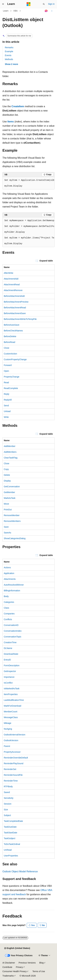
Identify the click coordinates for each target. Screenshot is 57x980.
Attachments (10, 579)
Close (7, 348)
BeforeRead (9, 342)
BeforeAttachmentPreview (16, 302)
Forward (8, 365)
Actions (7, 567)
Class (6, 608)
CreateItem (18, 106)
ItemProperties (11, 694)
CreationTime (10, 642)
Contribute (7, 967)
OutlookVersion (11, 740)
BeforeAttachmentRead (15, 308)
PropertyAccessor (12, 752)
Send (6, 406)
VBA (16, 11)
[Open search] (44, 4)
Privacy (19, 967)
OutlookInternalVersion (15, 735)
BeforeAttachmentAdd (14, 296)
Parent (7, 746)
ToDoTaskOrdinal (12, 844)
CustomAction (10, 354)
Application (9, 573)
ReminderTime (11, 781)
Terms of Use (39, 971)
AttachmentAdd (11, 279)
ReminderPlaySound (14, 763)
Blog (41, 963)
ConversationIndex (13, 631)
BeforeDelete (10, 336)
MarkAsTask (10, 498)
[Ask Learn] (46, 11)
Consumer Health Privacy (15, 971)
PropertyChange (12, 377)
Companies (9, 614)
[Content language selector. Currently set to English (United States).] (17, 948)
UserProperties (11, 856)
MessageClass (11, 717)
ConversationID (11, 625)
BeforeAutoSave (12, 325)
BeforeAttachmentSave (15, 313)
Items (11, 122)
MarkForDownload (12, 706)
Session (8, 804)
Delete (7, 475)
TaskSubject (9, 838)
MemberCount (11, 712)
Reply (7, 394)
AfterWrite (9, 273)
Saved (7, 792)
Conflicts (8, 619)
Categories (9, 602)
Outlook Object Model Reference (20, 871)
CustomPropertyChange (15, 359)
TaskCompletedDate (13, 821)
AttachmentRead (12, 285)
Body (6, 596)
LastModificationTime (14, 700)
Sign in (51, 4)
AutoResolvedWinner (14, 585)
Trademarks (8, 976)
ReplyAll (8, 400)
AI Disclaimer (9, 963)
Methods (9, 59)
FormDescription (12, 665)
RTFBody (8, 786)
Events (8, 55)
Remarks (9, 47)
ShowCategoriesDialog (15, 538)
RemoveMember (12, 515)
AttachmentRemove (13, 290)
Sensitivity (9, 798)
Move (6, 504)
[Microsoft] (29, 4)
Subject (7, 815)
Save (6, 527)
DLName (8, 648)
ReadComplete (11, 388)
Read (6, 382)
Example (9, 51)
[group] (28, 183)
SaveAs (7, 533)
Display (7, 481)
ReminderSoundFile (13, 775)
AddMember (10, 446)
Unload (7, 411)
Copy (6, 469)
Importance (9, 677)
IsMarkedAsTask (12, 689)
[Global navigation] (3, 4)
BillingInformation (12, 591)
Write (6, 417)
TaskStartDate (10, 833)
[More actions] (52, 11)
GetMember (9, 492)
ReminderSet (10, 769)
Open (6, 371)
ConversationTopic (13, 637)
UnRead (8, 850)
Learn (6, 11)
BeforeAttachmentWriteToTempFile (20, 319)
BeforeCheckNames (13, 331)
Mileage (8, 723)
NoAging (8, 729)
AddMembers (10, 452)
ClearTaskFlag (11, 458)
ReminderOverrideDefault (16, 758)
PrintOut (8, 510)
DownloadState (11, 654)
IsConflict (8, 683)
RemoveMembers (12, 521)
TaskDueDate (10, 827)
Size (6, 810)
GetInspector (10, 671)
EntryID (7, 660)
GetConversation (12, 487)
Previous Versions (27, 963)
